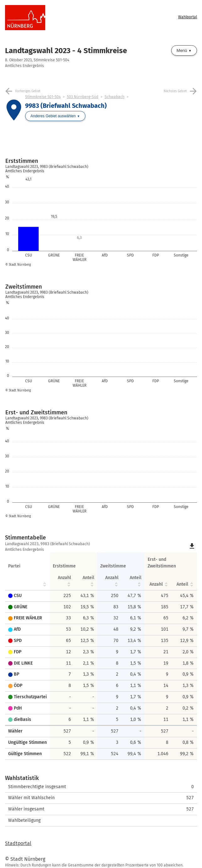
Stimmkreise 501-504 (43, 97)
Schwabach (115, 97)
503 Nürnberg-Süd (83, 97)
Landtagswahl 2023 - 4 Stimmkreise (66, 51)
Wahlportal (188, 17)
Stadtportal (18, 843)
